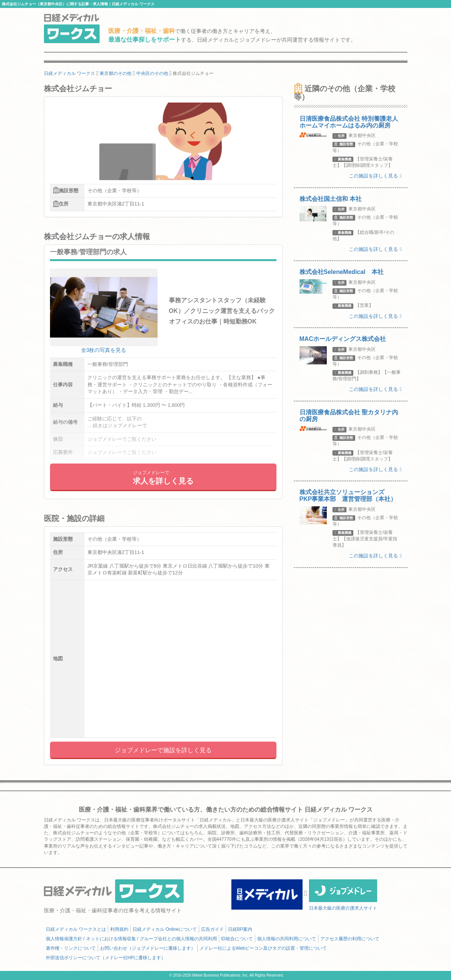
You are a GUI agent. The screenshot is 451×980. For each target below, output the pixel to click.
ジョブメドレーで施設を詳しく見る (163, 750)
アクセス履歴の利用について (350, 939)
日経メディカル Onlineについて (165, 929)
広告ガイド (212, 929)
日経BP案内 (240, 929)
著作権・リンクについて (71, 948)
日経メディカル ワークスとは (76, 929)
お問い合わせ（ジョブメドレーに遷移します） (148, 948)
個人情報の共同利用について (287, 939)
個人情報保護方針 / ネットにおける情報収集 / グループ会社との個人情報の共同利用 (131, 939)
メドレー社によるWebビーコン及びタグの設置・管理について (263, 948)
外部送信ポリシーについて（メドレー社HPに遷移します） (106, 958)
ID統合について (237, 939)
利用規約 (119, 929)
